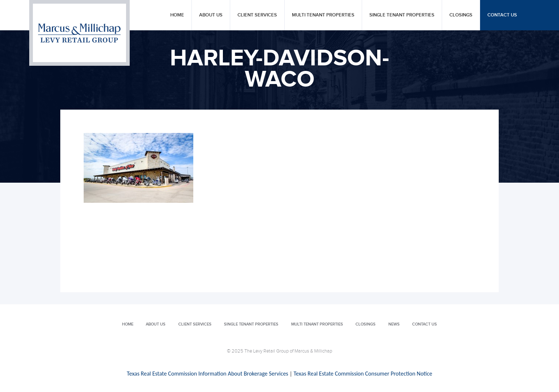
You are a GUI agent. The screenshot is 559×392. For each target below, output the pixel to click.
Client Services (257, 15)
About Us (211, 15)
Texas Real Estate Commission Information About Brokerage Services (208, 374)
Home (177, 15)
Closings (461, 15)
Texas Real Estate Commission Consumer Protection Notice (363, 374)
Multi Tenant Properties (323, 15)
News (394, 324)
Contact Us (502, 15)
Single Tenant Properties (402, 15)
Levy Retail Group (79, 33)
